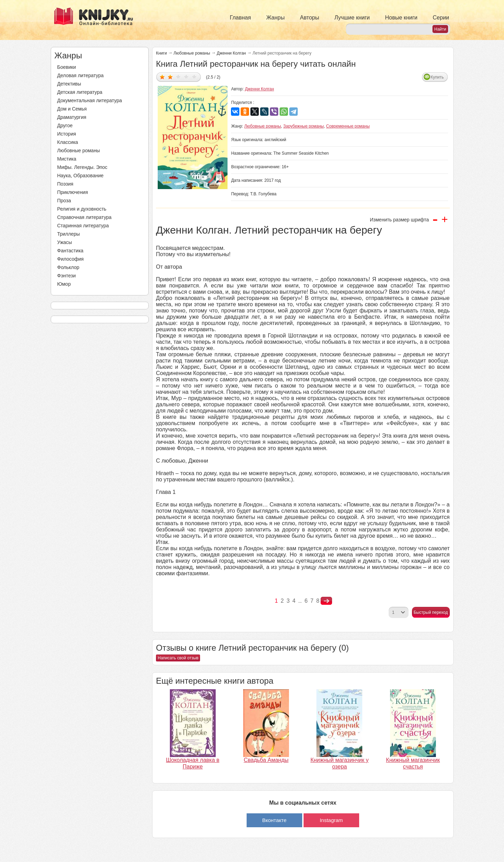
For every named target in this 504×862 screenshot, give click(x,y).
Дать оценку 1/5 (162, 77)
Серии (441, 18)
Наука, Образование (81, 176)
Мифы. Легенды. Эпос (82, 167)
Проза (64, 201)
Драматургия (72, 117)
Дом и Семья (72, 109)
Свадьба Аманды (266, 760)
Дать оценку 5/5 (194, 77)
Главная (241, 18)
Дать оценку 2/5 (170, 77)
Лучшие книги (352, 18)
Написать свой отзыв (178, 658)
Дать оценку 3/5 (178, 77)
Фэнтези (67, 276)
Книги (161, 53)
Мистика (67, 159)
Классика (68, 142)
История (67, 134)
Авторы (310, 18)
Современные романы (348, 126)
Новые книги (401, 18)
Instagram (331, 820)
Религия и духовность (82, 209)
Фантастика (71, 251)
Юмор (64, 284)
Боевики (67, 67)
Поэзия (65, 184)
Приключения (73, 192)
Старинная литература (83, 226)
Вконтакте (274, 820)
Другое (65, 125)
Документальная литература (90, 100)
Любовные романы (79, 151)
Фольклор (68, 267)
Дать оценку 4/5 (186, 77)
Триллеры (69, 234)
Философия (71, 259)
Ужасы (65, 242)
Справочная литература (85, 217)
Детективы (69, 84)
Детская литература (80, 92)
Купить (437, 77)
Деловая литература (81, 75)
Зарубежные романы (304, 126)
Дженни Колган (231, 53)
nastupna (326, 601)
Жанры (275, 18)
